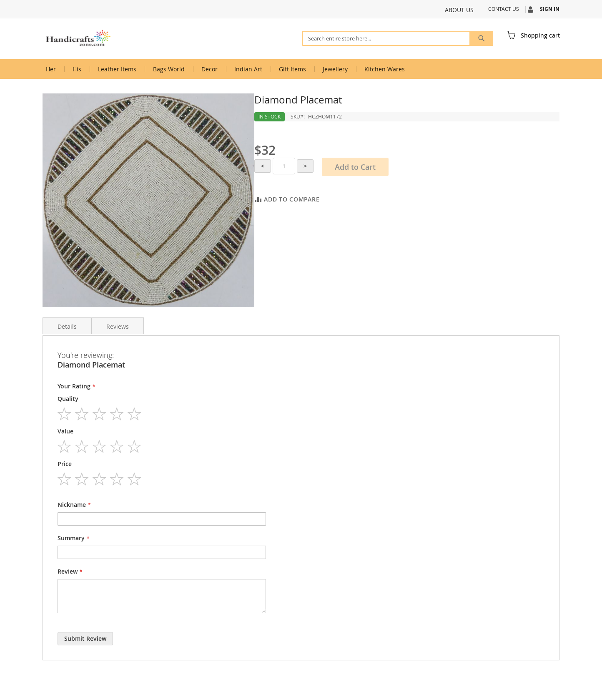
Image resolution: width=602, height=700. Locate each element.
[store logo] (78, 38)
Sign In (550, 9)
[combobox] (398, 38)
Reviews (118, 326)
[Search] (481, 38)
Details (67, 326)
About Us (459, 10)
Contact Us (504, 9)
